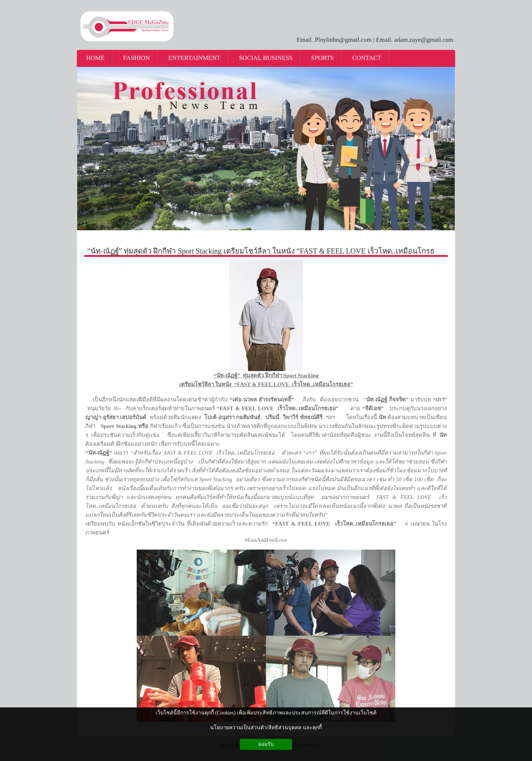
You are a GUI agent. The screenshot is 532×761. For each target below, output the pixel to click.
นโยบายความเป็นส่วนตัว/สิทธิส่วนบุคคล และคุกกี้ (266, 728)
